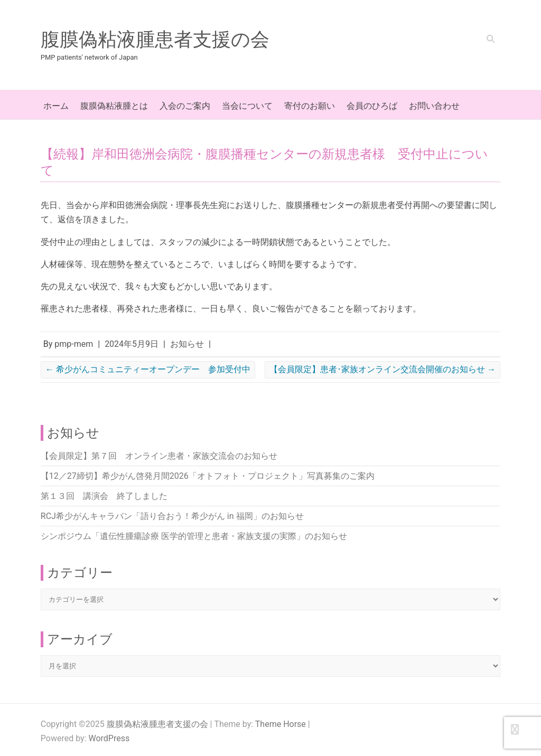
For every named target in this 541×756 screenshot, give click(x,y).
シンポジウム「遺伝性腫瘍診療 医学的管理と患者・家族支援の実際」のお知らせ (194, 536)
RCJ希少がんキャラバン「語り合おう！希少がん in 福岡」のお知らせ (172, 516)
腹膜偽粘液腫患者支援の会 (155, 40)
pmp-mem (74, 344)
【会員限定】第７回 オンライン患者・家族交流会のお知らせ (159, 456)
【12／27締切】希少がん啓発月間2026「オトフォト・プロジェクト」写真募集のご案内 (208, 476)
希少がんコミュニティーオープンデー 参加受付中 (148, 369)
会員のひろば (372, 106)
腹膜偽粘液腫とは (114, 106)
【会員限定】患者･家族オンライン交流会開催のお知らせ (383, 369)
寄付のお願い (310, 106)
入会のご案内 (185, 106)
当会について (247, 106)
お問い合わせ (434, 106)
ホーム (56, 106)
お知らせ (187, 344)
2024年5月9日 (132, 344)
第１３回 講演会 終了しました (104, 496)
